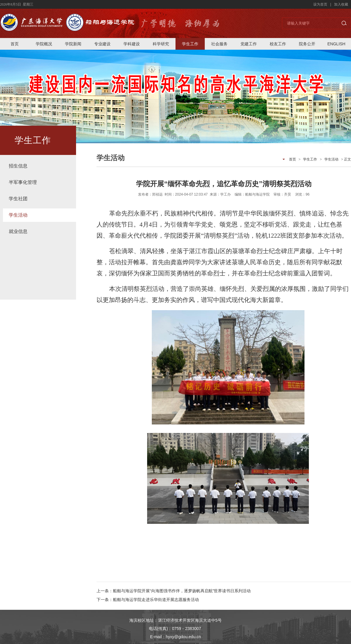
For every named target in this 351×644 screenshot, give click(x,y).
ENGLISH (336, 44)
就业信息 (18, 231)
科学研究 (161, 44)
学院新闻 (73, 44)
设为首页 (320, 4)
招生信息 (18, 166)
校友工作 (278, 44)
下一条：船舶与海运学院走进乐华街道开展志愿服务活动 (148, 600)
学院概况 (44, 44)
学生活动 (18, 215)
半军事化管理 (23, 182)
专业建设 (102, 44)
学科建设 (132, 44)
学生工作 (190, 44)
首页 (15, 44)
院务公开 (307, 44)
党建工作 (249, 44)
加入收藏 (341, 4)
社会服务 (219, 44)
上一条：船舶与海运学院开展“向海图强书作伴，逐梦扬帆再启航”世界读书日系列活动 (174, 591)
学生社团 (18, 199)
